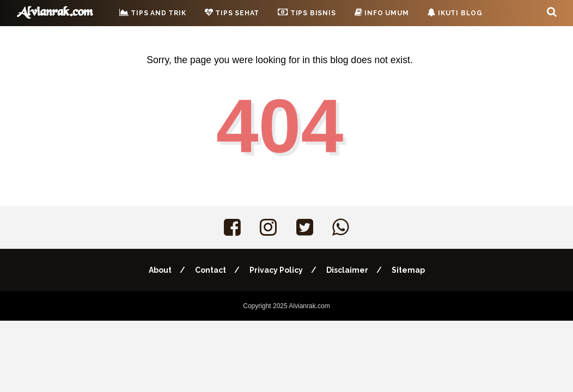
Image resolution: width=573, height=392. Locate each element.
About (160, 270)
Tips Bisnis (307, 12)
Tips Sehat (232, 13)
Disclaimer (347, 270)
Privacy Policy (276, 270)
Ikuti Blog (455, 13)
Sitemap (408, 270)
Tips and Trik (153, 13)
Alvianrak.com (309, 306)
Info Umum (382, 13)
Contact (211, 270)
